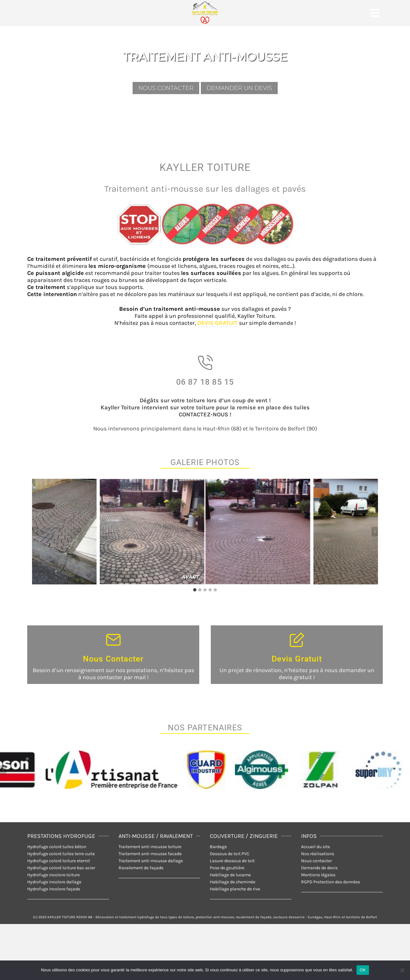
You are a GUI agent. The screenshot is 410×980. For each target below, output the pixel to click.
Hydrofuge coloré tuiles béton (57, 847)
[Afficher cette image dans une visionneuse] (205, 532)
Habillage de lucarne (230, 875)
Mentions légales (318, 875)
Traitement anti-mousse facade (150, 854)
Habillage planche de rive (235, 889)
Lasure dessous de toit (232, 861)
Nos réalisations (318, 854)
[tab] (195, 590)
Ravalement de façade (141, 868)
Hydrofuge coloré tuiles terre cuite (61, 854)
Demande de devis (319, 868)
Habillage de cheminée (233, 882)
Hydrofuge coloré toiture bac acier (61, 868)
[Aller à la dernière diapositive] (35, 532)
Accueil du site (316, 847)
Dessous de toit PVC (230, 854)
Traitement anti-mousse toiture (150, 847)
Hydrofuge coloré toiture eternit (59, 861)
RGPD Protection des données (331, 882)
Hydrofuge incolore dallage (54, 882)
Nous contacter (316, 861)
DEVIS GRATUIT (217, 323)
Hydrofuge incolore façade (54, 889)
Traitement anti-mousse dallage (151, 861)
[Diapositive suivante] (375, 532)
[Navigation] (375, 13)
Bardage (218, 847)
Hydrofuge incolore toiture (53, 875)
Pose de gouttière (227, 868)
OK (363, 970)
